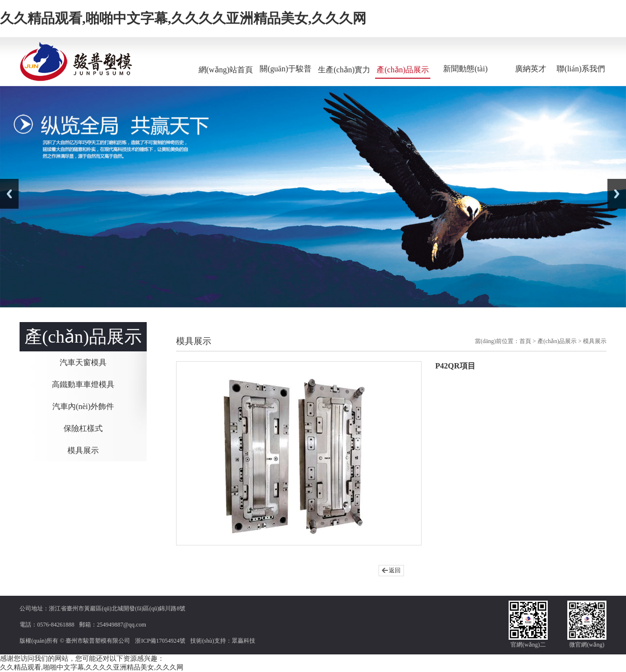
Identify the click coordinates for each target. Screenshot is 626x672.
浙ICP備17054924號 (160, 641)
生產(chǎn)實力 (344, 70)
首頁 (525, 341)
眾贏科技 (244, 641)
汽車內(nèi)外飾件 (83, 406)
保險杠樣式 (83, 428)
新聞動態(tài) (465, 69)
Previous (9, 194)
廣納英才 (531, 69)
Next (617, 194)
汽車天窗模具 (83, 362)
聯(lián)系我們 (581, 69)
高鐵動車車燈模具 (83, 384)
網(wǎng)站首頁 (226, 70)
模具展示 (83, 450)
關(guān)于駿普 (286, 69)
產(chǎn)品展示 (403, 70)
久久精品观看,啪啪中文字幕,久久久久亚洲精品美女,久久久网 (183, 18)
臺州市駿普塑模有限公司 (98, 641)
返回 (395, 570)
